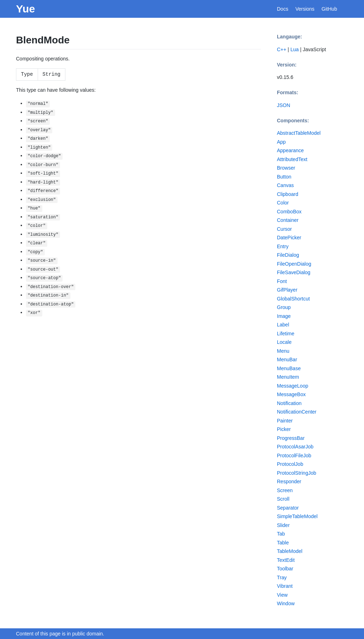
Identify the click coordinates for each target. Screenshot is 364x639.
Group (284, 307)
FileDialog (288, 255)
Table (283, 543)
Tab (281, 534)
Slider (283, 525)
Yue (25, 9)
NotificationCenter (297, 412)
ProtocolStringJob (297, 473)
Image (284, 316)
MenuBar (287, 360)
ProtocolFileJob (294, 456)
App (281, 142)
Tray (282, 577)
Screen (285, 490)
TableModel (290, 551)
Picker (284, 429)
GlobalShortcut (293, 299)
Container (288, 220)
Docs (283, 9)
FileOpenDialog (294, 264)
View (282, 595)
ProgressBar (291, 438)
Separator (288, 508)
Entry (283, 246)
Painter (285, 421)
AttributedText (292, 159)
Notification (289, 403)
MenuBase (289, 368)
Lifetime (286, 334)
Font (282, 281)
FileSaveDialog (294, 272)
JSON (283, 105)
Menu (283, 351)
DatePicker (289, 238)
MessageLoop (293, 386)
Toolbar (285, 569)
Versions (305, 9)
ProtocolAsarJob (295, 447)
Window (286, 603)
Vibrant (285, 586)
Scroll (283, 499)
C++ (282, 49)
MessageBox (291, 394)
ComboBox (289, 212)
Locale (284, 342)
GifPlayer (287, 290)
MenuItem (288, 377)
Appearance (290, 150)
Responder (289, 481)
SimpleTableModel (297, 516)
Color (283, 203)
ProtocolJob (290, 464)
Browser (286, 168)
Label (283, 325)
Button (284, 177)
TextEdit (286, 560)
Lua (295, 49)
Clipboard (288, 194)
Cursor (284, 229)
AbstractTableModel (299, 133)
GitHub (330, 9)
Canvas (285, 185)
